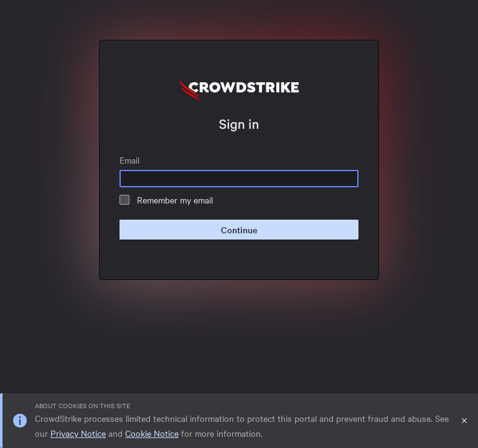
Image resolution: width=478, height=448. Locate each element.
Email (129, 160)
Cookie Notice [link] (152, 433)
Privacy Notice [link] (78, 433)
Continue (239, 230)
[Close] (464, 421)
